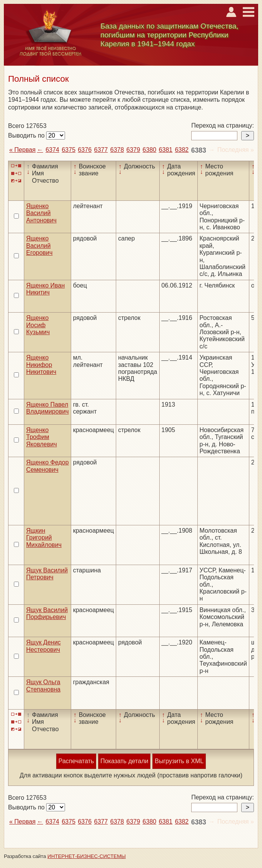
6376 (85, 150)
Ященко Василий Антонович (41, 213)
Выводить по (27, 135)
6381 (166, 150)
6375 (68, 150)
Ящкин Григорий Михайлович (44, 538)
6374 (52, 150)
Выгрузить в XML (179, 761)
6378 (117, 150)
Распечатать (76, 761)
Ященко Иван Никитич (45, 289)
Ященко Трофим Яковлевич (42, 437)
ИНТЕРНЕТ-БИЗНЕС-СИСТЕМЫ (87, 856)
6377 (101, 150)
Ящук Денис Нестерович (43, 646)
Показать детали (124, 761)
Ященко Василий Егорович (39, 246)
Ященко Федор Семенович (48, 466)
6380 (150, 150)
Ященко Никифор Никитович (41, 365)
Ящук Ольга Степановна (43, 685)
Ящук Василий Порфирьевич (47, 613)
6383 (199, 150)
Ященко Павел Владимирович (48, 408)
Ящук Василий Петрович (47, 574)
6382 (182, 150)
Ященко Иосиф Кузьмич (38, 325)
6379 (134, 150)
